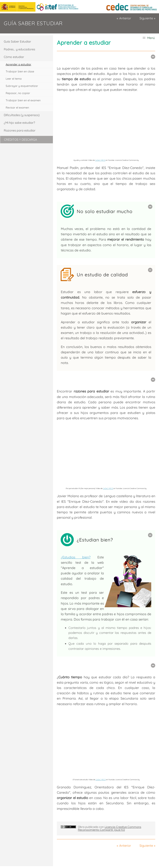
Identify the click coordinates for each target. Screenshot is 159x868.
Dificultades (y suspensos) (22, 115)
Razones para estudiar (20, 130)
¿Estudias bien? (76, 557)
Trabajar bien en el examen (23, 100)
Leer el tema (14, 79)
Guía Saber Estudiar (17, 41)
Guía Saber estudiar (33, 23)
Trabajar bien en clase (20, 71)
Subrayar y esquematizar (22, 86)
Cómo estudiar (14, 57)
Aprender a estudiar (18, 64)
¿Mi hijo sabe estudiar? (19, 123)
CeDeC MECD (100, 160)
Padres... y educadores (19, 49)
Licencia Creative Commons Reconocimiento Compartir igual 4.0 (110, 828)
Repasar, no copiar (18, 93)
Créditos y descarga (20, 140)
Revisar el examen (17, 108)
